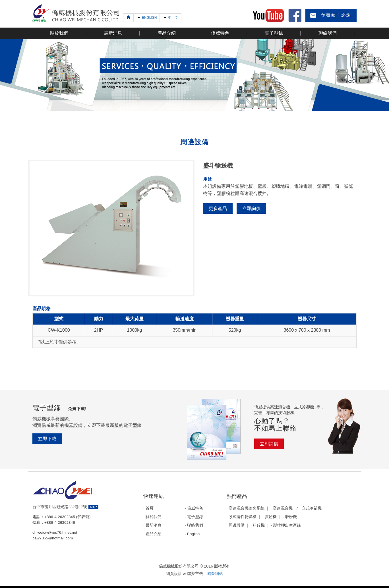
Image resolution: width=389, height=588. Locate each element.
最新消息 (154, 525)
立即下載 (47, 439)
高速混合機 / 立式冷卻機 (297, 508)
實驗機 (271, 517)
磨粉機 (291, 517)
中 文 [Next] (170, 17)
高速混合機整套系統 (247, 508)
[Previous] (128, 18)
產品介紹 (154, 534)
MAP (94, 507)
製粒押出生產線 (287, 525)
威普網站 (215, 574)
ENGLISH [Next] (147, 17)
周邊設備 (237, 525)
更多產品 (218, 208)
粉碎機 (259, 525)
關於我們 (154, 517)
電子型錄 (195, 517)
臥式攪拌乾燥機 (243, 517)
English (194, 534)
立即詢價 (251, 208)
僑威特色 (195, 508)
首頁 (150, 508)
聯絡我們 (195, 525)
